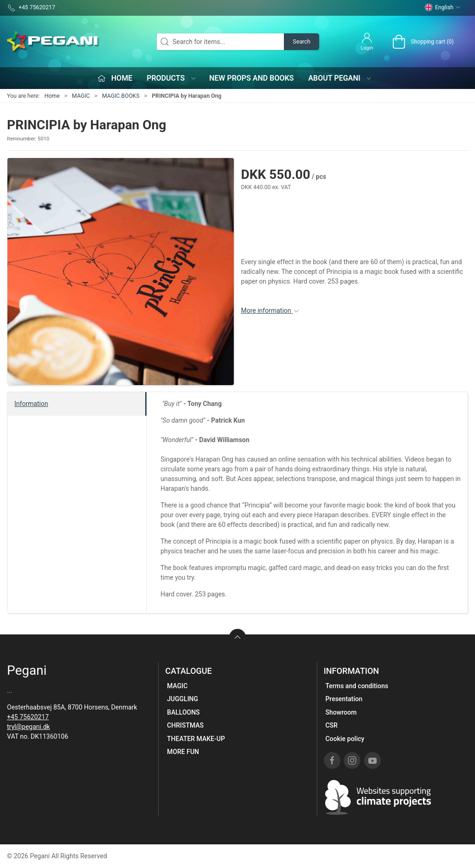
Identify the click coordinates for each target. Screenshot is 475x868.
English (443, 7)
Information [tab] (31, 404)
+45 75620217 (28, 717)
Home (52, 96)
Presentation (344, 699)
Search (302, 42)
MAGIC (81, 96)
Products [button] (172, 78)
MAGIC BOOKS (121, 96)
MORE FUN (183, 752)
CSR (331, 725)
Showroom (341, 712)
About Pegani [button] (340, 78)
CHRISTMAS (185, 725)
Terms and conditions (357, 686)
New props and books (251, 78)
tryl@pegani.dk (29, 727)
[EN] (53, 42)
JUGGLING (183, 699)
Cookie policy (345, 739)
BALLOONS (183, 712)
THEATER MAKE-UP (196, 739)
